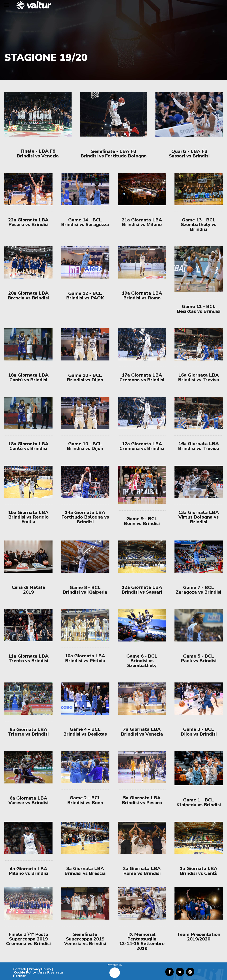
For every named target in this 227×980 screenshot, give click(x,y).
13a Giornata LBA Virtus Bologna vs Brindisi (199, 517)
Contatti (20, 969)
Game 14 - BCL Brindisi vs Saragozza (85, 222)
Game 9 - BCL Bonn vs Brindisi (142, 521)
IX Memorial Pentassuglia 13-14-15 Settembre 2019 (142, 941)
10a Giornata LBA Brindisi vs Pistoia (85, 658)
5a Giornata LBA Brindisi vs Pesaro (142, 800)
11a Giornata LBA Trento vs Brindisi (28, 658)
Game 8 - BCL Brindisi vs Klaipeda (85, 590)
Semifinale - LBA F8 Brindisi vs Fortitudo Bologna (114, 154)
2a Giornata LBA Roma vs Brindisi (142, 871)
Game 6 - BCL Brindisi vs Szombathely (142, 661)
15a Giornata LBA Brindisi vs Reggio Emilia (28, 517)
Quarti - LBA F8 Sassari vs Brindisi (189, 154)
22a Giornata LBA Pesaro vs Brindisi (28, 222)
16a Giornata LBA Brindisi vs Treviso (199, 377)
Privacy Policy (40, 969)
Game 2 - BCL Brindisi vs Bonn (85, 800)
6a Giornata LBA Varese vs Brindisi (28, 800)
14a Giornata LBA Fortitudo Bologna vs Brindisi (85, 517)
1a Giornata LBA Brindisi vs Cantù (199, 871)
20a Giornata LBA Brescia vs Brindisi (28, 295)
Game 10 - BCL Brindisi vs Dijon (85, 378)
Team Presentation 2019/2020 (199, 937)
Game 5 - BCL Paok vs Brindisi (199, 658)
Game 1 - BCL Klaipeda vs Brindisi (199, 802)
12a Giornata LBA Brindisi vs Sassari (142, 590)
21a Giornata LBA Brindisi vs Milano (142, 222)
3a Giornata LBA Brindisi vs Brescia (85, 871)
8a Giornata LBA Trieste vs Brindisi (28, 732)
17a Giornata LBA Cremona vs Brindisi (142, 377)
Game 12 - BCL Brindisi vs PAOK (85, 296)
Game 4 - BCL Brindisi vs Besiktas (85, 731)
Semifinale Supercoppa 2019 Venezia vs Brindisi (85, 939)
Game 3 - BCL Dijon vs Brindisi (199, 731)
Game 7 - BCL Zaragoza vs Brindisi (199, 590)
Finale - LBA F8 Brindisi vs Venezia (38, 153)
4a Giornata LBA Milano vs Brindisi (28, 871)
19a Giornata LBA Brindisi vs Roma (142, 295)
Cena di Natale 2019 (28, 590)
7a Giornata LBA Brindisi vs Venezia (142, 731)
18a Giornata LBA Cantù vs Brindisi (28, 377)
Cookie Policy (25, 972)
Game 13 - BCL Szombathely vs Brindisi (199, 225)
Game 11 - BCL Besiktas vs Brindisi (199, 309)
